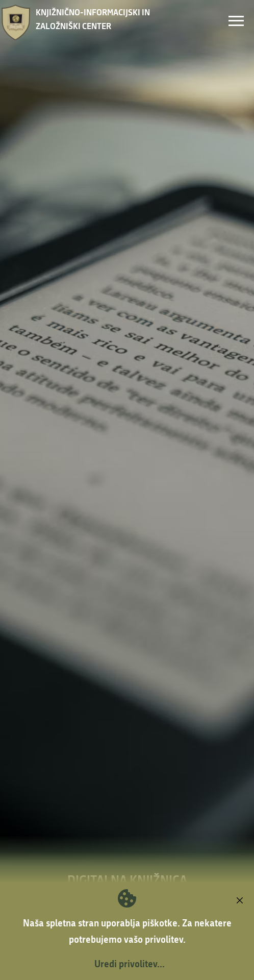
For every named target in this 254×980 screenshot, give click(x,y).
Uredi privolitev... (130, 964)
